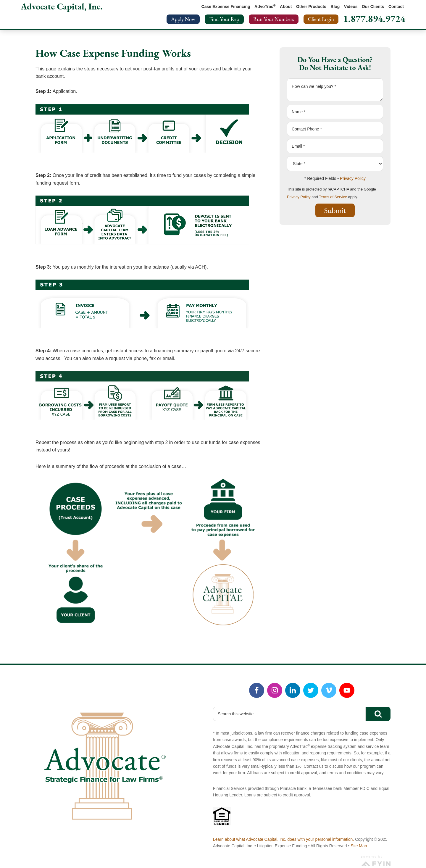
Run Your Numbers (274, 19)
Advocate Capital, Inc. (62, 6)
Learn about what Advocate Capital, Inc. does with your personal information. (283, 839)
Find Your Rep (224, 19)
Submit (335, 210)
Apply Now (183, 19)
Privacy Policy (353, 178)
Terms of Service (333, 197)
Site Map (359, 846)
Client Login (321, 19)
